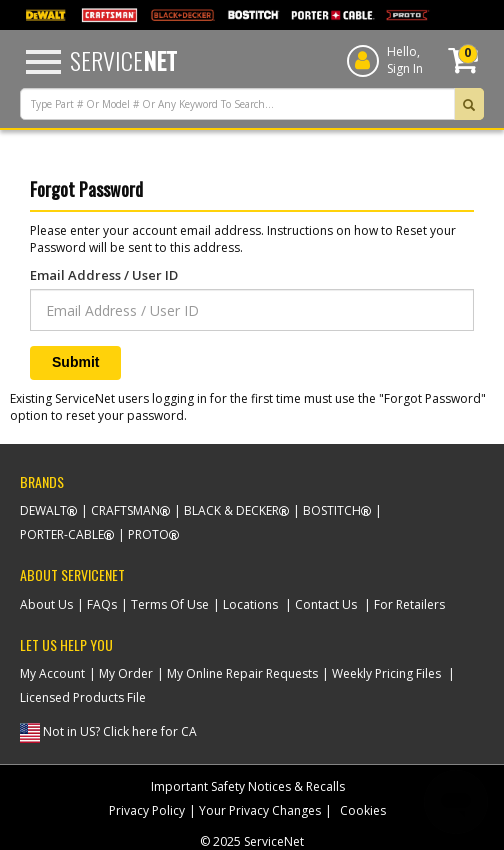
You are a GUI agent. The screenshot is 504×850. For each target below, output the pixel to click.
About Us (46, 604)
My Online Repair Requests (242, 673)
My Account (52, 673)
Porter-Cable (62, 534)
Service (123, 60)
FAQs (102, 604)
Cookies (363, 810)
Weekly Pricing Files (386, 673)
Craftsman (125, 510)
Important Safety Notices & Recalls (248, 786)
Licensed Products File (83, 697)
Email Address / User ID (104, 275)
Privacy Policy (147, 810)
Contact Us (326, 604)
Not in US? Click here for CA (120, 731)
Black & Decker (231, 510)
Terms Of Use (170, 604)
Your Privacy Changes (260, 810)
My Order (126, 673)
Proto (148, 534)
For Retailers (409, 604)
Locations (250, 604)
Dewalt (43, 510)
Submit (75, 362)
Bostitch (332, 510)
